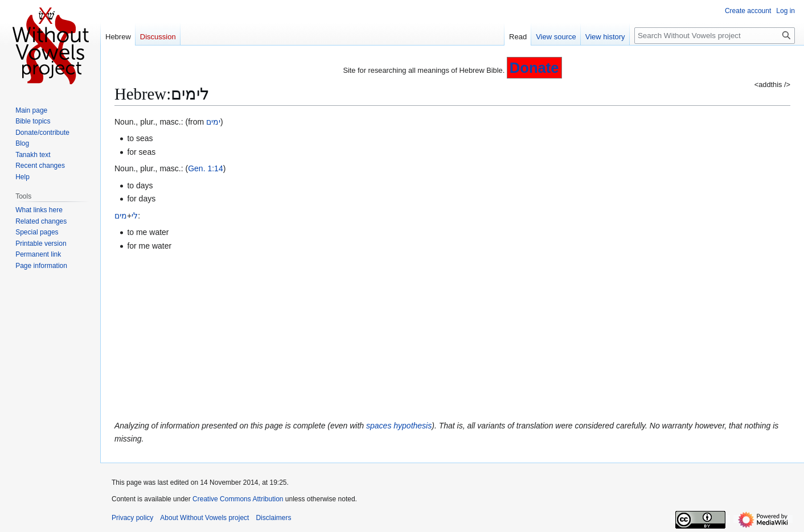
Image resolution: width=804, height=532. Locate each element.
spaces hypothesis (399, 426)
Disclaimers (273, 518)
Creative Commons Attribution (238, 499)
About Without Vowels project (204, 518)
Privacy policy (132, 518)
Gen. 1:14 (206, 168)
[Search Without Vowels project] (715, 36)
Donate (534, 68)
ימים (213, 122)
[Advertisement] (452, 336)
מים (121, 216)
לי (135, 216)
